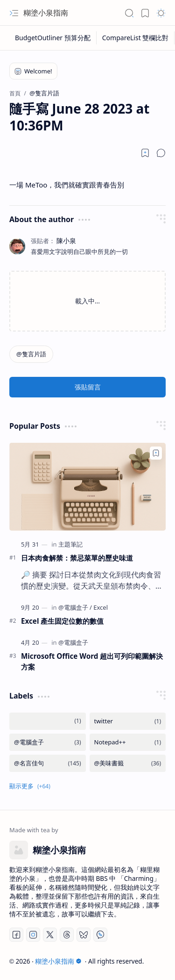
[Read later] (145, 153)
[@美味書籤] (128, 763)
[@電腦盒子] (75, 607)
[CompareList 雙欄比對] (136, 38)
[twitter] (128, 721)
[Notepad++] (128, 742)
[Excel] (101, 607)
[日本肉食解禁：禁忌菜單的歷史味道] (87, 487)
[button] (14, 13)
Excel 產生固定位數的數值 (62, 621)
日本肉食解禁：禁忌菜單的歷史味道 (77, 558)
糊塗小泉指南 (46, 13)
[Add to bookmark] (156, 453)
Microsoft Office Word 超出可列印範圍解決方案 (92, 661)
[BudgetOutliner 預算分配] (53, 38)
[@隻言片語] (31, 354)
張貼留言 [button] (88, 387)
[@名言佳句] (48, 763)
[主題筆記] (70, 544)
